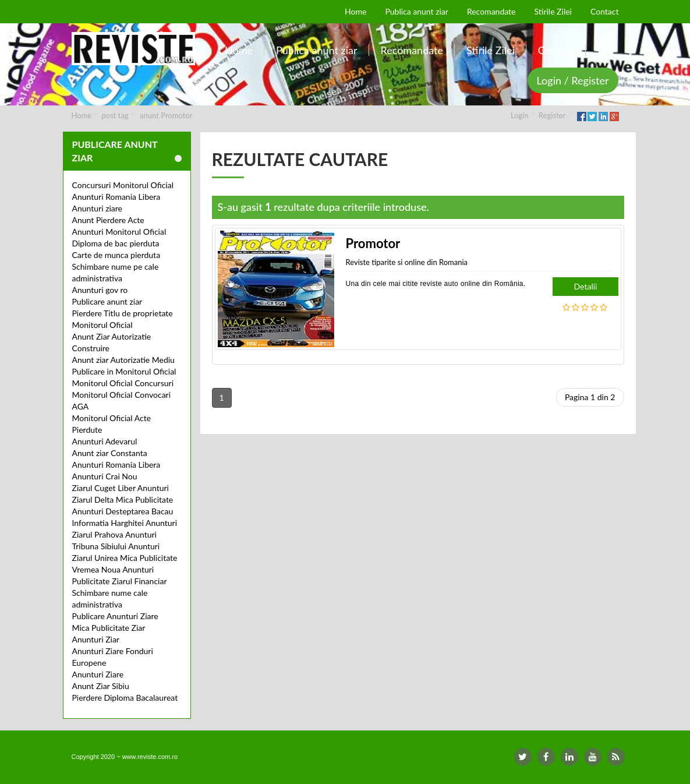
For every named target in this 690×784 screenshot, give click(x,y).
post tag (115, 115)
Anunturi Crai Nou (105, 476)
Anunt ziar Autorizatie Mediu (123, 360)
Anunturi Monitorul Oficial (119, 232)
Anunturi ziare (98, 208)
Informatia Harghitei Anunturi (125, 523)
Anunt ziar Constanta (110, 453)
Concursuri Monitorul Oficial (123, 185)
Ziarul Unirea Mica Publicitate (125, 558)
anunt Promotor (166, 115)
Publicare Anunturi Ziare (115, 616)
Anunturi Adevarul (105, 441)
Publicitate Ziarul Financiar (120, 581)
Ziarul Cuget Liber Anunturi (121, 488)
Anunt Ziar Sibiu (101, 686)
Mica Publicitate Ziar (109, 628)
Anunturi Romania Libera (116, 197)
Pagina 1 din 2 (590, 397)
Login (520, 115)
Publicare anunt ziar (107, 301)
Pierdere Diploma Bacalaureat (125, 698)
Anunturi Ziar (96, 639)
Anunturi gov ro (100, 290)
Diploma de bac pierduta (116, 243)
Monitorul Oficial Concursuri (123, 383)
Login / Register (573, 80)
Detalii (586, 286)
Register (552, 115)
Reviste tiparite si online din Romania (407, 262)
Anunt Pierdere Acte (108, 220)
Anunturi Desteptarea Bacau (123, 511)
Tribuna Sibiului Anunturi (116, 546)
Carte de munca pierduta (116, 255)
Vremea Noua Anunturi (113, 569)
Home (82, 115)
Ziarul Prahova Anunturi (114, 534)
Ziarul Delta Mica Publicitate (123, 499)
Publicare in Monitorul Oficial (124, 371)
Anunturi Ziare (98, 674)
